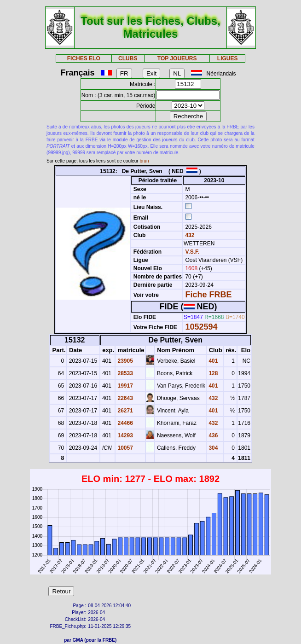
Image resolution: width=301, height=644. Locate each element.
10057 (124, 448)
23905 (124, 361)
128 (212, 373)
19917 (124, 386)
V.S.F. (192, 252)
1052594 (201, 327)
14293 (124, 435)
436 (212, 435)
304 (212, 448)
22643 (124, 398)
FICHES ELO (84, 58)
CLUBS (128, 58)
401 (212, 361)
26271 (124, 411)
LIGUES (228, 58)
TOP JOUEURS (177, 58)
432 (189, 235)
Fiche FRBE (208, 295)
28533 (124, 373)
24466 (124, 423)
